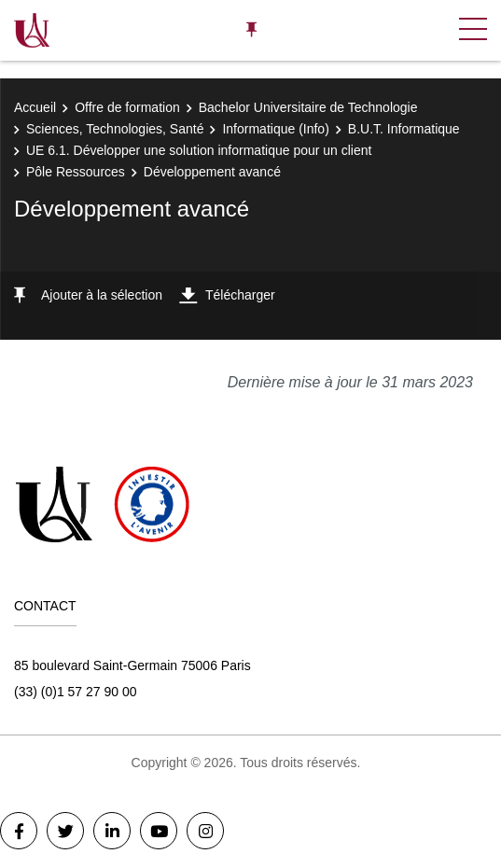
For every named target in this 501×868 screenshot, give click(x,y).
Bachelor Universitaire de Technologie (308, 107)
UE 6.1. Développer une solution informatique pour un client (199, 150)
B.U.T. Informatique (404, 129)
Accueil (35, 107)
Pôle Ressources (76, 172)
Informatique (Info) (275, 129)
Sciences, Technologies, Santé (115, 129)
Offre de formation (127, 107)
